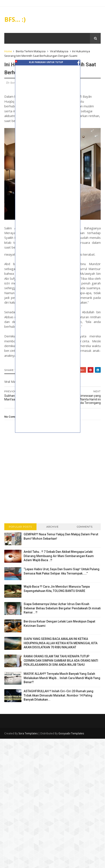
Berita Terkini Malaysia (31, 51)
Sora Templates (28, 733)
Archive (52, 527)
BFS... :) (15, 19)
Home (8, 51)
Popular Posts (20, 527)
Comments (85, 527)
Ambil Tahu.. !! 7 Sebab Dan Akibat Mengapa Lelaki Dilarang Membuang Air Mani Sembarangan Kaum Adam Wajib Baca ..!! (59, 556)
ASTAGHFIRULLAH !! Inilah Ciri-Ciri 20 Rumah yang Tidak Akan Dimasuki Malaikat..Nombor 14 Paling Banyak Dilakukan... (59, 695)
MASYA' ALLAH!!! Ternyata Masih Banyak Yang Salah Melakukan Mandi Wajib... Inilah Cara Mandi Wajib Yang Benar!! (62, 678)
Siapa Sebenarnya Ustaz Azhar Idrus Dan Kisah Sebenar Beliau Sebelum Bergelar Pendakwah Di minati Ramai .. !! (62, 608)
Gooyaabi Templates (71, 733)
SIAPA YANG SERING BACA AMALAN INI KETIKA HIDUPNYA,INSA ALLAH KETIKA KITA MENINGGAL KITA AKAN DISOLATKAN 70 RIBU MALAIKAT (61, 643)
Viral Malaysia (59, 51)
